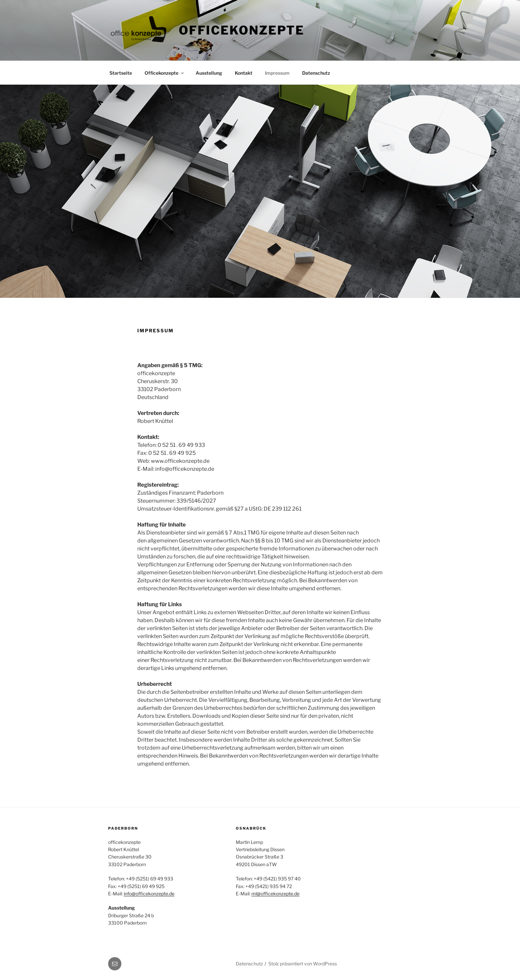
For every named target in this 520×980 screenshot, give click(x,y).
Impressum (277, 73)
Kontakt (244, 73)
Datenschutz (316, 73)
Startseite (121, 73)
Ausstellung (209, 73)
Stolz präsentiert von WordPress (303, 964)
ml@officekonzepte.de (275, 894)
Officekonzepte (242, 30)
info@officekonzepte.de (149, 894)
